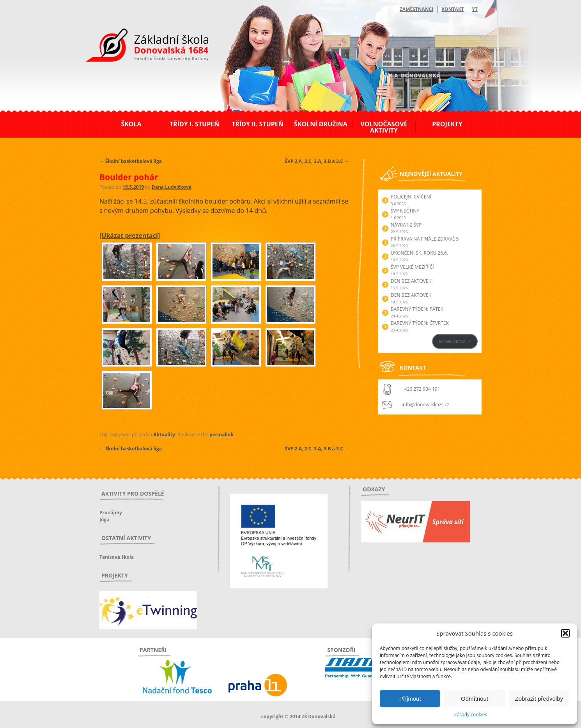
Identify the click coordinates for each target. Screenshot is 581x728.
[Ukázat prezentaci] (130, 236)
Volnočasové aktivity (384, 127)
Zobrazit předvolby (539, 699)
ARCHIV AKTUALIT (455, 342)
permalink (221, 435)
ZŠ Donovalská (142, 46)
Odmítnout (475, 699)
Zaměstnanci (416, 9)
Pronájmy (111, 513)
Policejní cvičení (411, 197)
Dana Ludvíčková (172, 187)
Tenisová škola (117, 557)
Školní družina (321, 124)
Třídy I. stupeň (194, 124)
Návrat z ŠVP (406, 225)
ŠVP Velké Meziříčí (412, 267)
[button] (565, 633)
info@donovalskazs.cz (425, 405)
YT (475, 9)
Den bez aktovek (411, 281)
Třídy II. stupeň (258, 124)
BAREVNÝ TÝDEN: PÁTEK (417, 309)
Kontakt (453, 9)
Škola (131, 124)
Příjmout (410, 699)
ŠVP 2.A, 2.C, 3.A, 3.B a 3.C (317, 161)
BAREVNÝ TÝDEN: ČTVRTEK (420, 323)
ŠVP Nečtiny (405, 211)
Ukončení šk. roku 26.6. (419, 253)
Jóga (104, 520)
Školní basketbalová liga (131, 161)
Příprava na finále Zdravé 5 (425, 239)
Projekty (447, 124)
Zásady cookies (471, 715)
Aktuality (164, 435)
